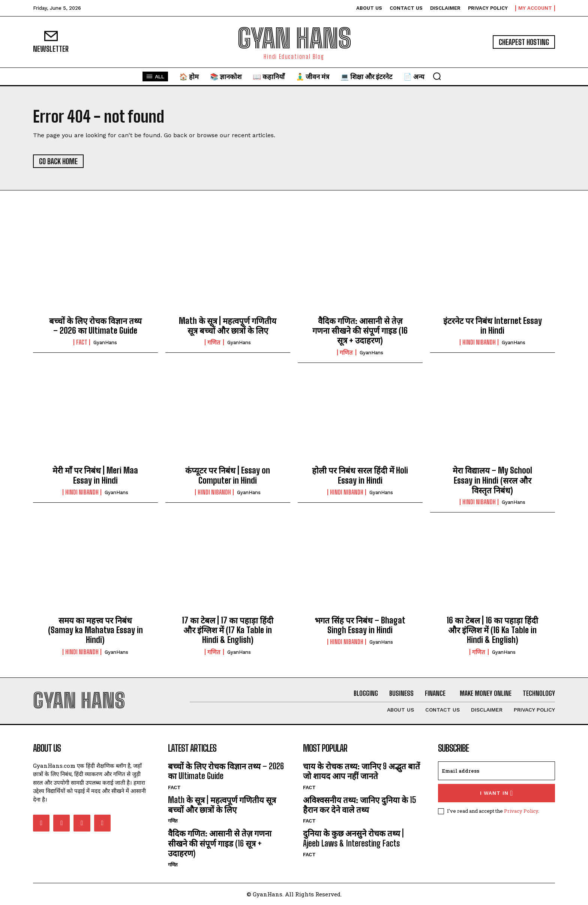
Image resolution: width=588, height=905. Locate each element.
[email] (496, 771)
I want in (497, 793)
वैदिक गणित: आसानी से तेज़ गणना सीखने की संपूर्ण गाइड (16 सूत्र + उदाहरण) (360, 331)
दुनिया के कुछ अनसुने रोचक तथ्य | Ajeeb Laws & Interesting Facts (353, 838)
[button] (437, 76)
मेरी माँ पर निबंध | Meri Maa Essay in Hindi (95, 475)
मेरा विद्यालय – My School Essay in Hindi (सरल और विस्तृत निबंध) (492, 480)
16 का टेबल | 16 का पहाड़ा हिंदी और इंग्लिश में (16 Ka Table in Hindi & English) (492, 630)
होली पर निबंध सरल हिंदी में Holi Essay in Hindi (360, 475)
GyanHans (105, 342)
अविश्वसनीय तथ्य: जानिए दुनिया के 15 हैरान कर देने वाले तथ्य (360, 805)
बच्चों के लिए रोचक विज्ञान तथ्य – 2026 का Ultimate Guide (95, 326)
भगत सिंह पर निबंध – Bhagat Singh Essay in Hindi (360, 625)
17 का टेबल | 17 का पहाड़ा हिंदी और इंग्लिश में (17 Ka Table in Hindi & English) (228, 630)
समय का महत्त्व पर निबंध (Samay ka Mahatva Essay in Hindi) (95, 630)
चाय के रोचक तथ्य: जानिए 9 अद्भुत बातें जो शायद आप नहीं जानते (361, 771)
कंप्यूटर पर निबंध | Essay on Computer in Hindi (228, 475)
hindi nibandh (479, 342)
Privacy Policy (521, 811)
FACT (82, 342)
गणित (214, 342)
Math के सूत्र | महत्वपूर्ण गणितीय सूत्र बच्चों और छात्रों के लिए (228, 326)
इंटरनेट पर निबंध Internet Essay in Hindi (493, 326)
